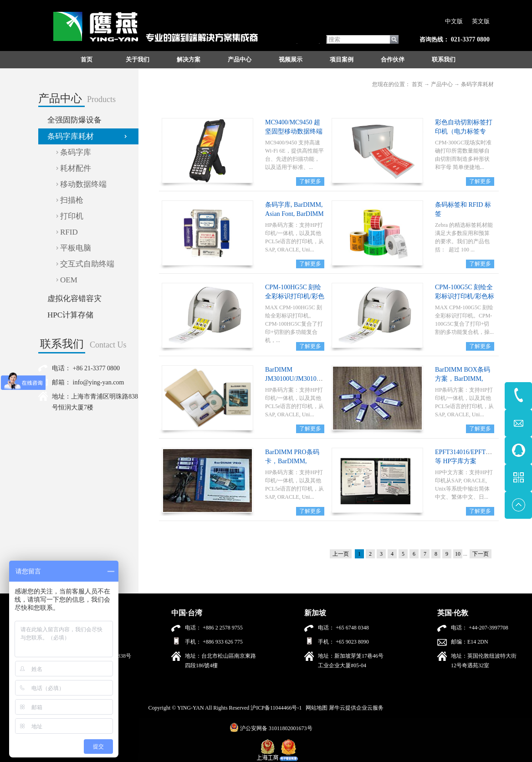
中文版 (454, 21)
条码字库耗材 (477, 84)
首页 (87, 59)
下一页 (481, 554)
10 (458, 554)
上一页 (341, 554)
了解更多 (310, 181)
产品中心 (442, 84)
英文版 (481, 21)
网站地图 (315, 708)
